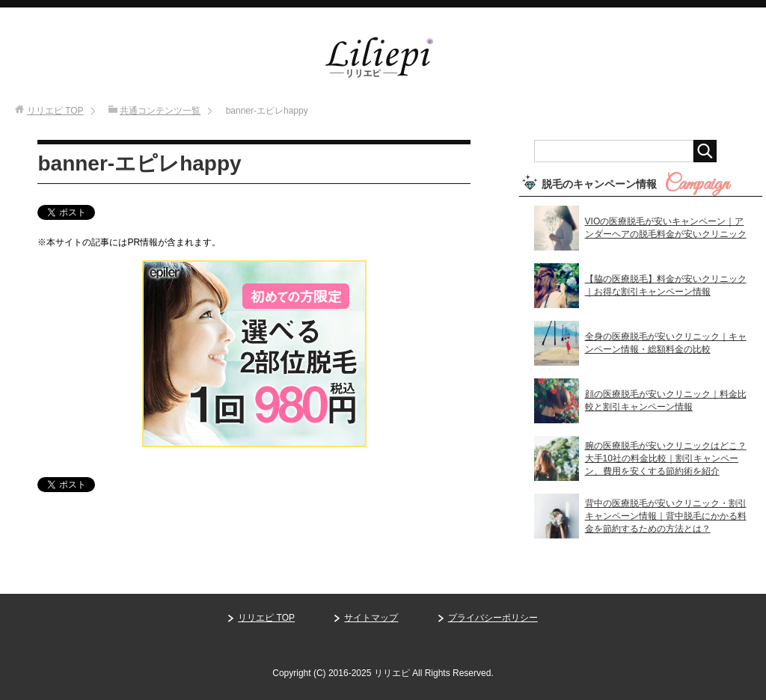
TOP (55, 111)
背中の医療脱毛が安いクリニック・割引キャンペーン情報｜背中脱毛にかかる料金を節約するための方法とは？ (666, 516)
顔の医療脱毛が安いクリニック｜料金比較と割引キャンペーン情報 (666, 400)
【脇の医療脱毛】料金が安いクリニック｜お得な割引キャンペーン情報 (666, 285)
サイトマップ (371, 618)
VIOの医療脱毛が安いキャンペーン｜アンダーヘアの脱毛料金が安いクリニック (666, 228)
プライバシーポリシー (493, 618)
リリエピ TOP (266, 618)
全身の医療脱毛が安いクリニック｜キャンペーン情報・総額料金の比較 (666, 343)
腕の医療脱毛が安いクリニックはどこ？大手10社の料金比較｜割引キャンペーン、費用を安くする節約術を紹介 (666, 458)
